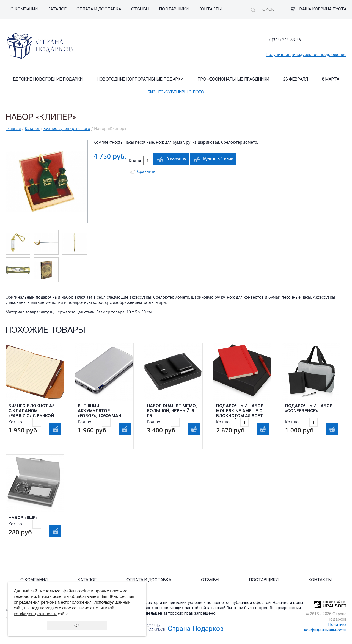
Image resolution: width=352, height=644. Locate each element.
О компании (24, 9)
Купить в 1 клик (218, 159)
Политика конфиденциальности (325, 628)
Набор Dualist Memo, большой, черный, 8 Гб (172, 411)
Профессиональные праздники (233, 80)
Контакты (210, 9)
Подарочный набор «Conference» (309, 409)
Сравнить (146, 171)
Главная (13, 128)
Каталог (57, 9)
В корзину (176, 159)
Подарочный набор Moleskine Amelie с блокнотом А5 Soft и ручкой (240, 411)
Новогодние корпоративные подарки (140, 80)
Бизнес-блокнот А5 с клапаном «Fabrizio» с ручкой (32, 411)
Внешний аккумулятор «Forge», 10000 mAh (100, 411)
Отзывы (140, 9)
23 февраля (296, 80)
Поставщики (174, 9)
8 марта (331, 80)
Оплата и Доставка (99, 9)
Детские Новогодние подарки (48, 80)
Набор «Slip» (23, 518)
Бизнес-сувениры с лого (176, 92)
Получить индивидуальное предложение (306, 54)
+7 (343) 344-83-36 (283, 40)
